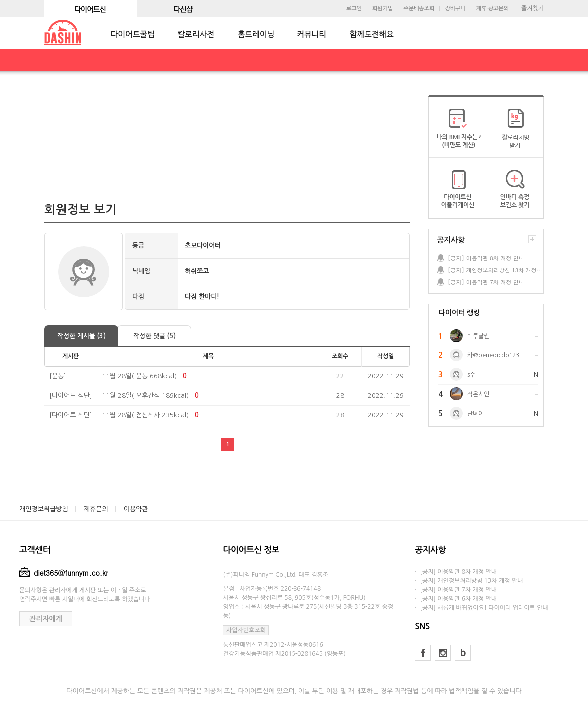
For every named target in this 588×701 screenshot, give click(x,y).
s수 (471, 375)
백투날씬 (478, 336)
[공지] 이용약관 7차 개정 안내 (486, 282)
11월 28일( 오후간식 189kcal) (145, 396)
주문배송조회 (419, 9)
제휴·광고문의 (492, 9)
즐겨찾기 (532, 8)
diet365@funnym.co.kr (64, 573)
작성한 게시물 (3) (82, 336)
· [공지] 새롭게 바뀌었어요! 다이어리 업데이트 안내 (481, 608)
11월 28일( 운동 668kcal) (139, 376)
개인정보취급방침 (44, 509)
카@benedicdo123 (493, 355)
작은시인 (478, 394)
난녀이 (475, 414)
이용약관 (136, 509)
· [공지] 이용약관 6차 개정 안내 (456, 599)
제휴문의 (96, 509)
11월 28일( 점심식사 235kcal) (145, 415)
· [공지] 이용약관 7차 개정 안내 (456, 590)
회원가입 (383, 9)
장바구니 (455, 9)
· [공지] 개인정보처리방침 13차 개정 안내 (469, 581)
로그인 (354, 9)
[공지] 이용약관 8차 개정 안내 (486, 258)
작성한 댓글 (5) (154, 336)
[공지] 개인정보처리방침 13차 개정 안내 (495, 270)
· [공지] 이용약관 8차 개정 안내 (456, 572)
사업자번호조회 (246, 630)
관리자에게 (46, 619)
